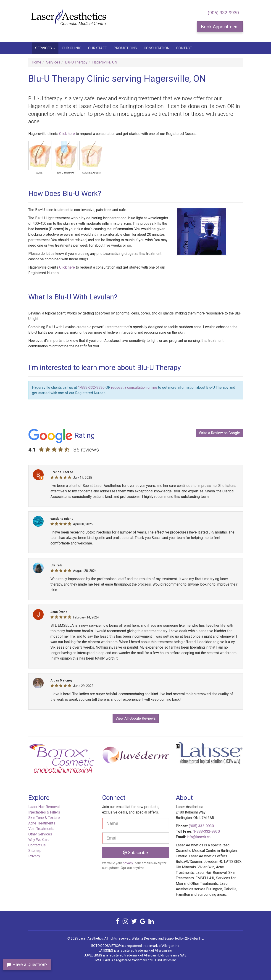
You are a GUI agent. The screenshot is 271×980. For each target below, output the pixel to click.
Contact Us (37, 845)
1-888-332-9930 (91, 387)
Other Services (40, 834)
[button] (44, 760)
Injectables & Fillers (44, 812)
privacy (128, 863)
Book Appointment (220, 27)
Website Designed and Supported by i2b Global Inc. (168, 938)
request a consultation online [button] (134, 387)
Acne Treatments (42, 823)
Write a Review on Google (219, 433)
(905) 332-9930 (223, 13)
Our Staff (97, 48)
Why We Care (39, 840)
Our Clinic (72, 48)
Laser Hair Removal (44, 807)
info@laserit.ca (199, 837)
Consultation (157, 48)
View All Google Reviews (136, 718)
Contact (184, 48)
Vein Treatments (41, 829)
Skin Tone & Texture (44, 818)
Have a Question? (27, 964)
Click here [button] (67, 134)
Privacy (34, 856)
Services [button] (45, 48)
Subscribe (135, 853)
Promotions (125, 48)
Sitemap (35, 851)
